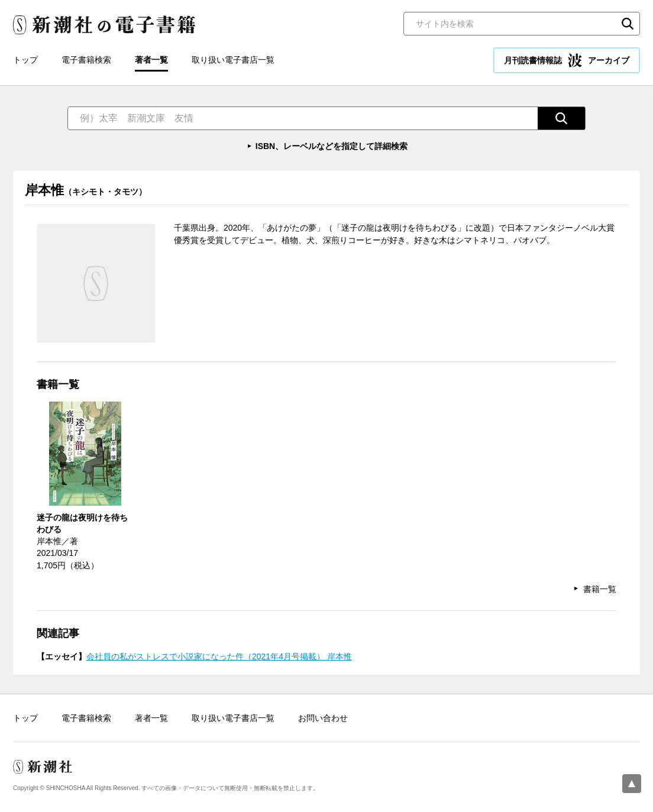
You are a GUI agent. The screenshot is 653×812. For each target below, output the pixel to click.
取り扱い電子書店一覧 (233, 60)
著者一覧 (151, 60)
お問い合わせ (323, 718)
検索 (628, 24)
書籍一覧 (600, 589)
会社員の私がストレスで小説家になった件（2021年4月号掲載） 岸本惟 (219, 656)
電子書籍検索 (86, 60)
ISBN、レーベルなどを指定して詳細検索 (332, 146)
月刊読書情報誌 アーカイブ (567, 60)
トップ (25, 60)
